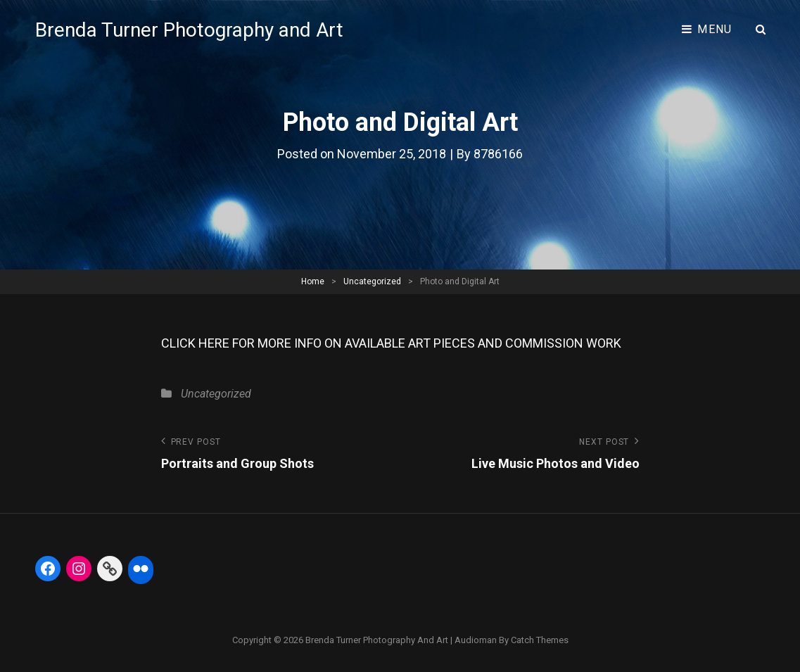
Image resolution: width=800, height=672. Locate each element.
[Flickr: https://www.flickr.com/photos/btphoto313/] (141, 569)
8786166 (498, 154)
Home (313, 281)
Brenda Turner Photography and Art (189, 30)
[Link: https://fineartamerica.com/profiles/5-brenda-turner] (110, 569)
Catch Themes (540, 640)
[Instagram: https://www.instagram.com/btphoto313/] (79, 569)
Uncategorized (372, 281)
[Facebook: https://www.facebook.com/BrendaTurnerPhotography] (48, 569)
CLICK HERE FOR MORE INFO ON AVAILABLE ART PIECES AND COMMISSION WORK (391, 343)
